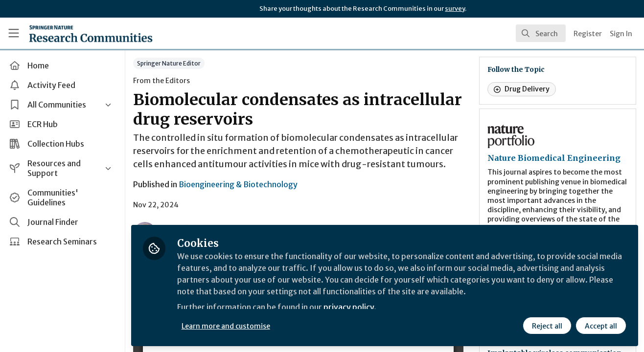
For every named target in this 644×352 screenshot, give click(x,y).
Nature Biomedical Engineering (554, 158)
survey (455, 9)
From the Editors (161, 81)
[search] (541, 33)
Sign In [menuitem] (621, 34)
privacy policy (349, 307)
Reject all (547, 326)
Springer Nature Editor (169, 63)
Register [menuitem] (588, 34)
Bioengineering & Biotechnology (238, 184)
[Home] (91, 33)
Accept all (601, 326)
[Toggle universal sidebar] (14, 33)
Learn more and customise (226, 326)
